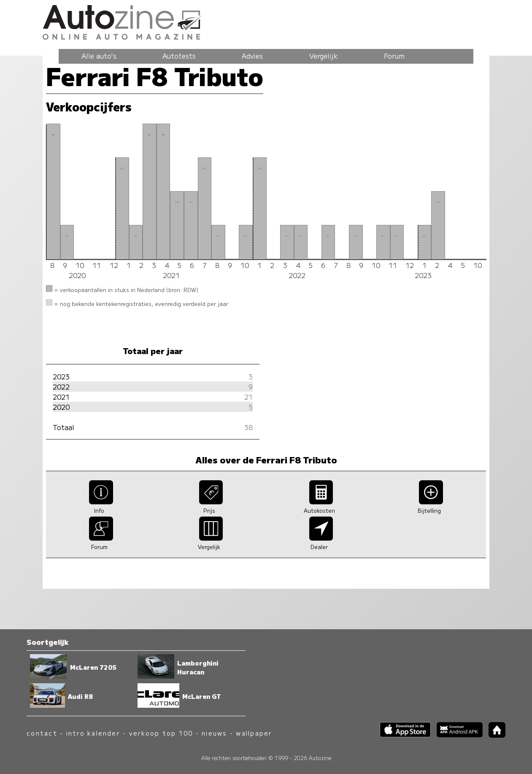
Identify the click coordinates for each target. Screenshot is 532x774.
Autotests (179, 56)
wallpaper (254, 733)
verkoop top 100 (161, 733)
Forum (394, 56)
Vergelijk (324, 56)
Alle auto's (99, 56)
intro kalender (93, 733)
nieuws (214, 733)
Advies (252, 56)
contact (42, 733)
